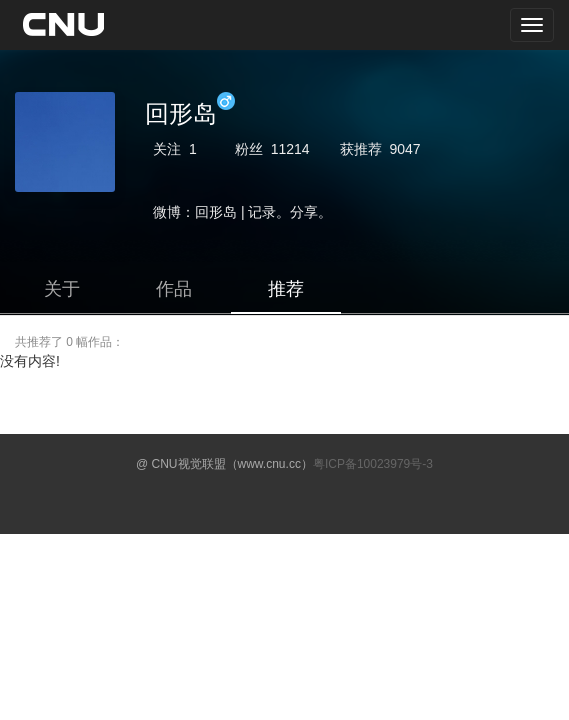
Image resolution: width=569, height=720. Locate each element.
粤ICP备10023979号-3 (373, 464)
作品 (174, 289)
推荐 (286, 289)
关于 (62, 289)
